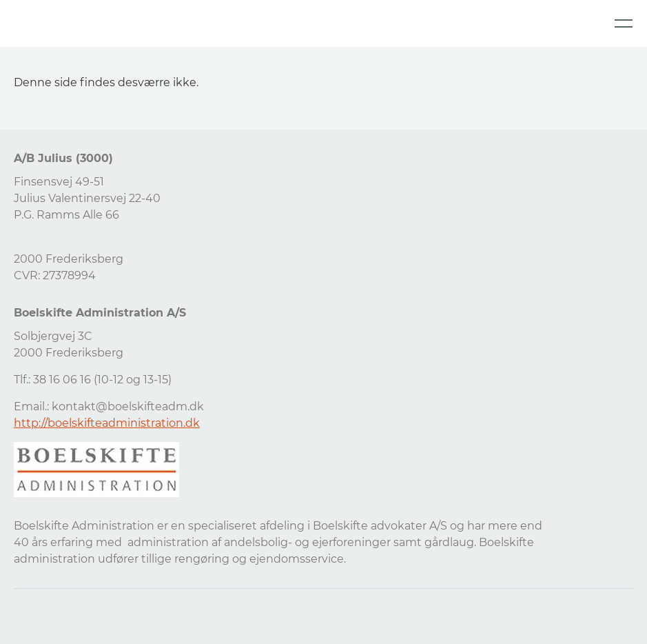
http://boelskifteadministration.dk (107, 423)
